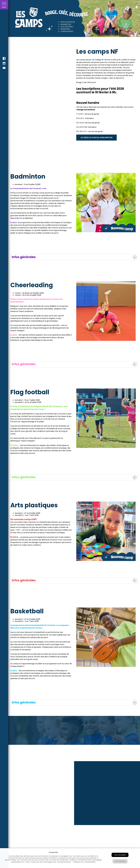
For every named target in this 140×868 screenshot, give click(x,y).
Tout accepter (120, 855)
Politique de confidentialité (84, 862)
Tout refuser (120, 861)
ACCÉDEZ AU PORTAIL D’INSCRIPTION (96, 138)
